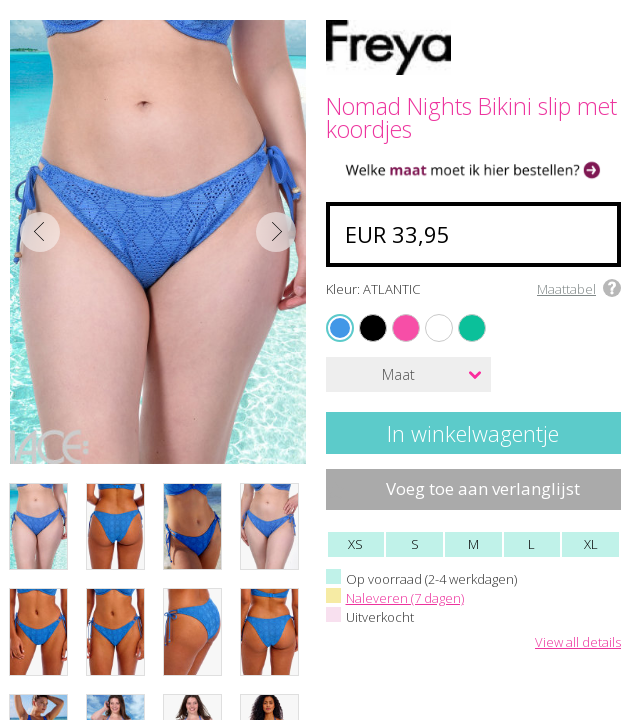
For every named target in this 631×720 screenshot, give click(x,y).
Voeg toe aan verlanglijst (483, 488)
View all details (578, 643)
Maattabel (566, 289)
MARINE (462, 315)
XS (355, 544)
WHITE (429, 315)
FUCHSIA (397, 315)
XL (591, 544)
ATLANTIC (343, 327)
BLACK (362, 315)
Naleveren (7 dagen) (405, 598)
